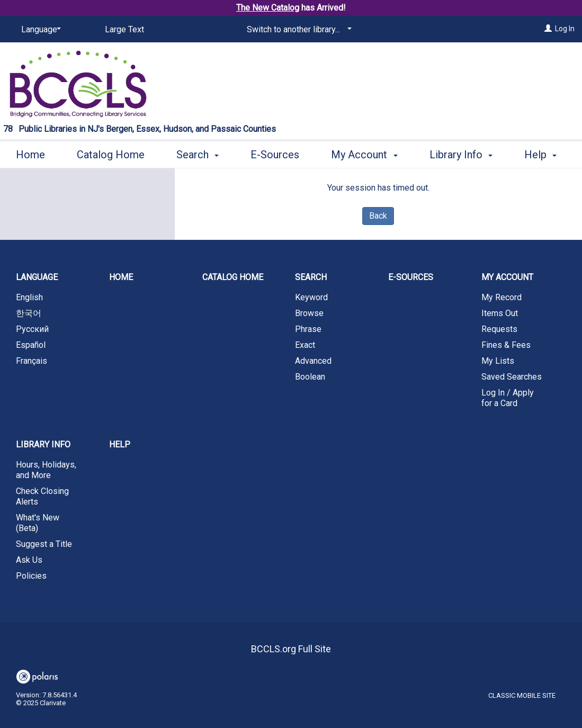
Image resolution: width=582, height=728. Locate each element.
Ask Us (29, 560)
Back (378, 216)
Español (31, 345)
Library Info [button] (43, 444)
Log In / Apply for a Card (508, 398)
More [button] (450, 155)
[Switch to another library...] (297, 30)
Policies (31, 576)
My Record (502, 297)
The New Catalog (268, 8)
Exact (305, 345)
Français (32, 361)
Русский (32, 329)
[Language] (39, 30)
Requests (499, 329)
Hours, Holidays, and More (46, 470)
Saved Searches (512, 377)
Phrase (308, 329)
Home (30, 153)
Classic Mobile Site (522, 695)
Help (120, 444)
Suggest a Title (44, 544)
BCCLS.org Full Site (291, 649)
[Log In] (548, 29)
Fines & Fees (506, 345)
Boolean (310, 377)
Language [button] (37, 277)
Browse (309, 313)
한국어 (29, 313)
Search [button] (198, 153)
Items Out (500, 313)
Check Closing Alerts (42, 496)
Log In (565, 29)
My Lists (498, 361)
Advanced (313, 361)
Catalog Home (111, 153)
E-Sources (275, 153)
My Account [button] (364, 153)
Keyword (311, 297)
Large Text (124, 29)
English (29, 297)
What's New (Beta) (38, 523)
